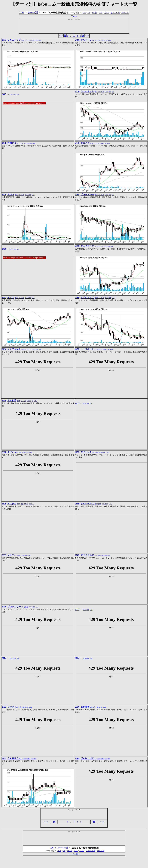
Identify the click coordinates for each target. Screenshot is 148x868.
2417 (4, 94)
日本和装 (12, 401)
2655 (77, 403)
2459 (4, 194)
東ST (23, 40)
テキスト (125, 13)
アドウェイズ (87, 298)
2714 (4, 658)
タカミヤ (85, 143)
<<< (61, 36)
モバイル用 (115, 13)
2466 (4, 249)
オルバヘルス (87, 504)
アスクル (12, 504)
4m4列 (94, 13)
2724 (77, 658)
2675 (77, 452)
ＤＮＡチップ (14, 40)
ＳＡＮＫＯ (13, 758)
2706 (4, 607)
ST (93, 40)
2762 (4, 758)
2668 (4, 452)
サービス (28, 40)
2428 (77, 91)
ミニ (101, 13)
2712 (77, 609)
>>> (87, 36)
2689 (77, 504)
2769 (77, 758)
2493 (77, 349)
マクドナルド (87, 555)
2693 (4, 555)
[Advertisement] (74, 27)
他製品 (26, 607)
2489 (77, 298)
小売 (97, 452)
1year (84, 13)
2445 (77, 143)
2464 (77, 194)
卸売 (20, 452)
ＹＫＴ (11, 555)
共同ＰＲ (12, 143)
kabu (40, 40)
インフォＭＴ (14, 349)
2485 (4, 298)
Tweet (74, 16)
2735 (4, 707)
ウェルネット (87, 91)
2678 (4, 504)
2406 (77, 40)
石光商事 (85, 707)
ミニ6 (106, 13)
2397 (4, 40)
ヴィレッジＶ (87, 758)
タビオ (11, 452)
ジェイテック (87, 246)
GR (96, 246)
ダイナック (86, 452)
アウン (11, 194)
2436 (4, 143)
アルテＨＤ (86, 40)
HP (37, 40)
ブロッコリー (14, 607)
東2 (93, 452)
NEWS (33, 40)
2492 (4, 349)
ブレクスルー (87, 194)
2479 (77, 246)
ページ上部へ (74, 854)
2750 (77, 707)
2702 (77, 555)
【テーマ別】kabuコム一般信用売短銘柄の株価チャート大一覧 (74, 4)
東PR (92, 143)
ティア (11, 298)
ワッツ (11, 707)
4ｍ (89, 13)
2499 (4, 401)
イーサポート (87, 349)
